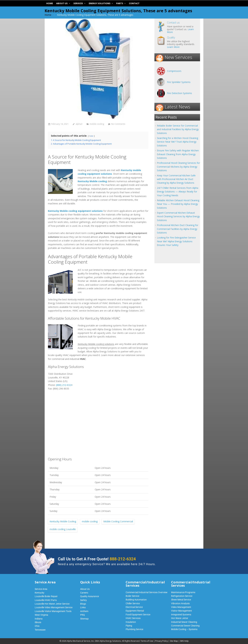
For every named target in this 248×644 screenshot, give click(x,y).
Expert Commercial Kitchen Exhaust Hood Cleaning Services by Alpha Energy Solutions (178, 216)
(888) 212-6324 (64, 385)
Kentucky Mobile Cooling (63, 521)
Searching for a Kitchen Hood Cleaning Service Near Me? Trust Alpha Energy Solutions (177, 142)
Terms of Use (147, 641)
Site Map (174, 641)
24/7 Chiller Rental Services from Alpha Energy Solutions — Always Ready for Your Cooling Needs (178, 192)
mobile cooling (97, 124)
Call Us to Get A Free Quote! (97, 559)
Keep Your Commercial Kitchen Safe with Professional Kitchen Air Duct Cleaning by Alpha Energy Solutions (176, 179)
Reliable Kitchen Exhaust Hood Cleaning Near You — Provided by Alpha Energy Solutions (178, 204)
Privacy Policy (162, 641)
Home (48, 15)
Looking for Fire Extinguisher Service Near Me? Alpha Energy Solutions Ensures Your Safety (176, 241)
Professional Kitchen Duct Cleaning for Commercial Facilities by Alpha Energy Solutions (178, 229)
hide (91, 136)
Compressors (174, 71)
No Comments (118, 124)
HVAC (83, 359)
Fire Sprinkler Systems (179, 82)
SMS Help (184, 641)
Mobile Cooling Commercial (118, 521)
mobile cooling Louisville (63, 529)
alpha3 (79, 124)
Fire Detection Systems (179, 93)
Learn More (173, 47)
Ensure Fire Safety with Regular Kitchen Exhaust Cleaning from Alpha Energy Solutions (178, 154)
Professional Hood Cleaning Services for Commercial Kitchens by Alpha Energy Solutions (178, 167)
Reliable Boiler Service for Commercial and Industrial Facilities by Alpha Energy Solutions (178, 129)
